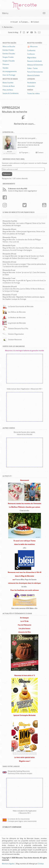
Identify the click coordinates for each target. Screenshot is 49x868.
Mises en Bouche (9, 46)
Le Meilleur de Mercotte (17, 317)
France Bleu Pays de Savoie (26, 580)
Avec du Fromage (9, 75)
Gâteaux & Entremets (35, 65)
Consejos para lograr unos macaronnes (22, 821)
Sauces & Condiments (11, 93)
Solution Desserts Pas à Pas (18, 328)
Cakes (29, 68)
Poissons (6, 64)
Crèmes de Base (9, 86)
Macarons (34, 46)
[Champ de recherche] (19, 27)
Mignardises (32, 58)
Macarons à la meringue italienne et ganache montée (25, 351)
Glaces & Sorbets (33, 75)
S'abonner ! (7, 174)
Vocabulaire (31, 83)
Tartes (35, 68)
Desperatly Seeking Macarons (19, 771)
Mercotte (24, 6)
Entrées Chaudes (9, 54)
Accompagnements (10, 71)
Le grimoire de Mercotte (17, 323)
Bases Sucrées (8, 83)
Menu (5, 13)
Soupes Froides (8, 57)
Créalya (41, 864)
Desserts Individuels (34, 61)
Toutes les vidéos (33, 93)
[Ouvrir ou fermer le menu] (44, 13)
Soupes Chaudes (9, 61)
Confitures (31, 54)
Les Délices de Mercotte (17, 312)
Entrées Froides (8, 50)
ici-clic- (24, 587)
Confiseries (31, 50)
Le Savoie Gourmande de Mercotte (21, 306)
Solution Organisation (16, 334)
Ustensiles (31, 86)
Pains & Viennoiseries (35, 72)
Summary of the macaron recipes (20, 773)
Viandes (5, 68)
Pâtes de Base (8, 90)
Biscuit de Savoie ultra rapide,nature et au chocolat (24, 433)
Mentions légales (8, 864)
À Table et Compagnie (12, 827)
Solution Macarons (15, 340)
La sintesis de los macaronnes (19, 819)
